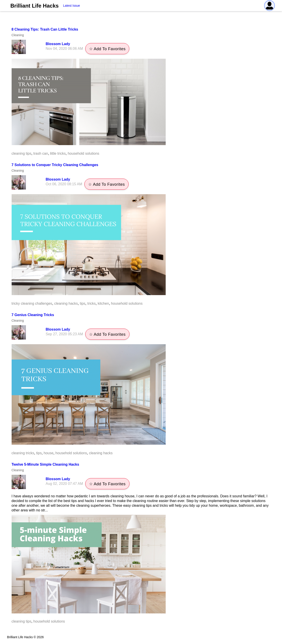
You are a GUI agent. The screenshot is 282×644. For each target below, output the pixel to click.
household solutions (83, 153)
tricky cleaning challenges (32, 303)
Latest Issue (72, 6)
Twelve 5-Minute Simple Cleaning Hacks (45, 464)
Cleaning (18, 35)
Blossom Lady (58, 44)
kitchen (103, 303)
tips (83, 303)
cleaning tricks (23, 453)
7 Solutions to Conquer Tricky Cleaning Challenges (55, 165)
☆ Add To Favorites (107, 49)
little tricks (58, 153)
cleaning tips (22, 153)
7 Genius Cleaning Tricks (33, 315)
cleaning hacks (66, 303)
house (49, 453)
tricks (91, 303)
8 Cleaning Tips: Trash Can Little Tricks (45, 29)
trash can (41, 153)
